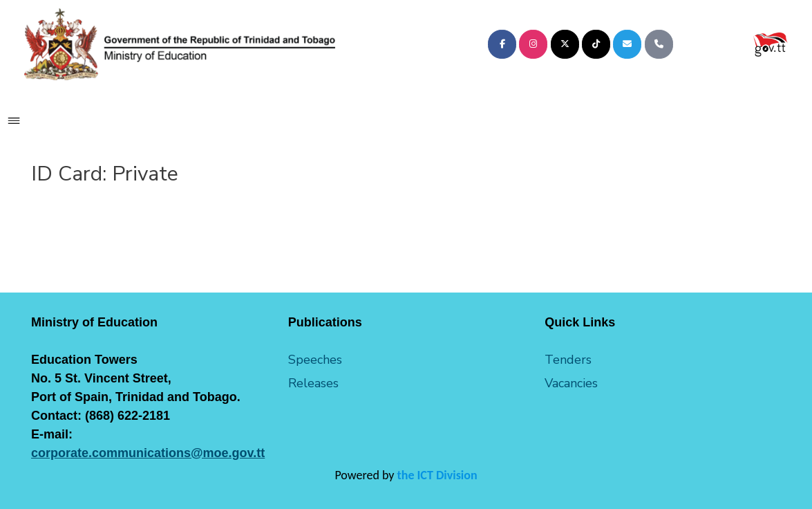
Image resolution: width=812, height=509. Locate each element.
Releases (313, 383)
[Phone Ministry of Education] (659, 44)
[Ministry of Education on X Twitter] (565, 44)
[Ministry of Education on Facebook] (502, 44)
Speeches (315, 360)
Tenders (568, 360)
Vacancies (571, 383)
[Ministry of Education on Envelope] (627, 44)
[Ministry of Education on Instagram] (533, 44)
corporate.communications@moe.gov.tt (148, 453)
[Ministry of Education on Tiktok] (596, 44)
